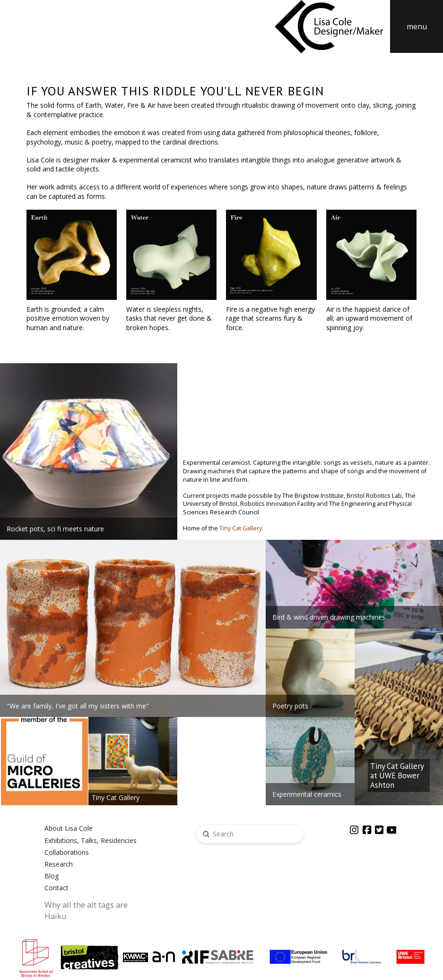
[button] (417, 26)
